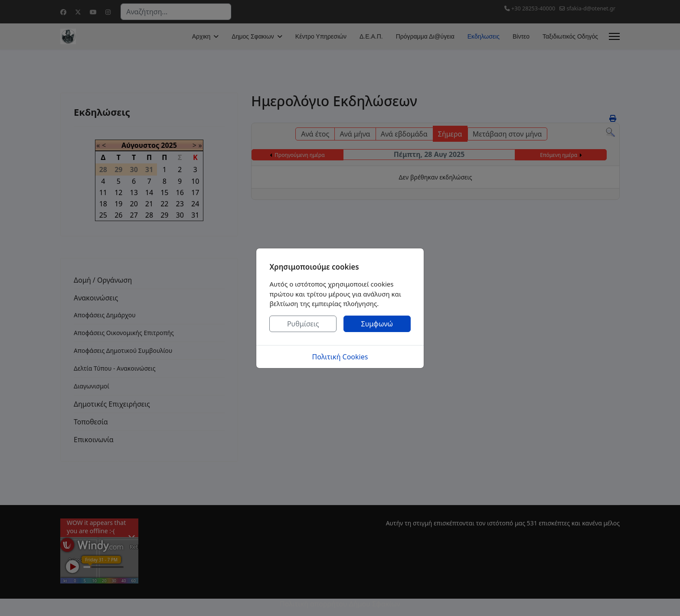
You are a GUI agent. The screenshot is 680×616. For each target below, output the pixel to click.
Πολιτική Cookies (340, 357)
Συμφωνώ (377, 324)
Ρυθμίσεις (303, 324)
